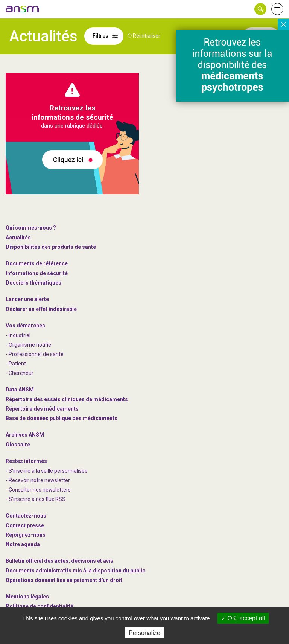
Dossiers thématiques (33, 283)
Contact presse (25, 525)
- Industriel (18, 335)
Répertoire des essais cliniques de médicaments (67, 399)
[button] (260, 9)
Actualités (18, 238)
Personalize (144, 633)
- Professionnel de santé (35, 354)
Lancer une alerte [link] (27, 299)
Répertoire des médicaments (42, 409)
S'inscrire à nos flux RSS (37, 499)
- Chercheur (20, 373)
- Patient (16, 364)
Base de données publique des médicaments (62, 418)
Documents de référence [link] (37, 263)
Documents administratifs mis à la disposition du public (75, 571)
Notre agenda (23, 544)
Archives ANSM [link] (25, 435)
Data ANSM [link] (20, 390)
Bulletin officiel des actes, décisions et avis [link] (59, 561)
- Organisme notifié (28, 345)
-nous (26, 535)
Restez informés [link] (26, 461)
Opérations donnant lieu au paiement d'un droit (64, 580)
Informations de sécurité (37, 273)
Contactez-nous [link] (26, 516)
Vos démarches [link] (25, 326)
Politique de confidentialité (40, 606)
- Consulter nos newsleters (38, 490)
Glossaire (18, 445)
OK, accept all (243, 618)
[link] (23, 9)
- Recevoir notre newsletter (38, 480)
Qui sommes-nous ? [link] (31, 228)
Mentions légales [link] (27, 597)
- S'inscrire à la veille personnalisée (47, 471)
